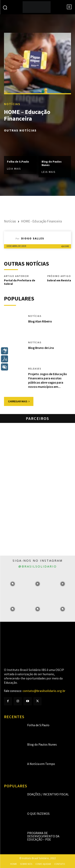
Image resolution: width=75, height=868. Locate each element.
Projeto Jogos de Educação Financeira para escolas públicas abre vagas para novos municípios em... (48, 380)
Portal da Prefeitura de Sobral (20, 282)
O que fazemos (38, 814)
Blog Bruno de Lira (41, 348)
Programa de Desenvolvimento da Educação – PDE (43, 836)
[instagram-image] (12, 584)
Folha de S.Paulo (18, 162)
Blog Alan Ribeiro (40, 321)
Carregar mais (19, 401)
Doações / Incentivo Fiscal (48, 794)
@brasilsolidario (38, 566)
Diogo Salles (33, 238)
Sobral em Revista (59, 280)
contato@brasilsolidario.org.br (44, 691)
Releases (35, 369)
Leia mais (14, 169)
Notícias (12, 104)
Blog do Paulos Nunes (52, 163)
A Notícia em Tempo (41, 764)
